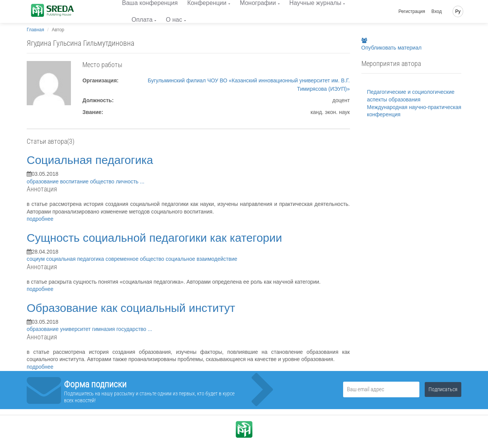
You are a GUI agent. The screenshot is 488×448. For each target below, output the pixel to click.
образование (43, 181)
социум (36, 259)
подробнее (40, 219)
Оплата (142, 20)
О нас (174, 20)
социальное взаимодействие (201, 259)
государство (132, 329)
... (142, 181)
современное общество (136, 259)
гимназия (104, 329)
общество (103, 181)
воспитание (75, 181)
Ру (458, 11)
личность (128, 181)
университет (76, 329)
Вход (437, 11)
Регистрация (412, 11)
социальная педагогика (76, 259)
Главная (35, 30)
